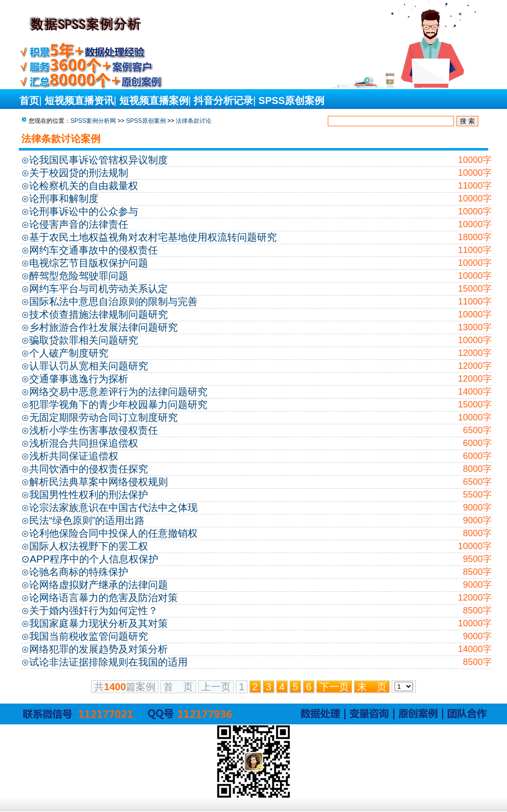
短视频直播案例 (154, 101)
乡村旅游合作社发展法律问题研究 (103, 327)
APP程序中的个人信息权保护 (94, 559)
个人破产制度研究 (69, 353)
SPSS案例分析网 (93, 121)
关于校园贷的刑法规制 (79, 173)
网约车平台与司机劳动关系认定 (99, 289)
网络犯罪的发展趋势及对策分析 (99, 649)
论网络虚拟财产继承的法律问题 (99, 585)
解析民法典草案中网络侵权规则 (99, 482)
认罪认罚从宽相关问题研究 (89, 366)
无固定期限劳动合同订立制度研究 (103, 417)
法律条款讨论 (194, 121)
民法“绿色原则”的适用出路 (87, 520)
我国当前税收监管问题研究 (89, 636)
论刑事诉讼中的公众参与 (84, 211)
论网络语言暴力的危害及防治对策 (103, 598)
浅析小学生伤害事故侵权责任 (94, 430)
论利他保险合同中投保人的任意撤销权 (113, 533)
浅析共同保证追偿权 (74, 456)
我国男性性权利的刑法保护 (89, 495)
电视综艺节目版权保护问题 (89, 263)
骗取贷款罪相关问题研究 (84, 340)
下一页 (334, 687)
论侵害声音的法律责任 (79, 224)
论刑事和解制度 (64, 199)
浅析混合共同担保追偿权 (84, 443)
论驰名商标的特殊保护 (79, 572)
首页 (29, 101)
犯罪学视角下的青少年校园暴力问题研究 (118, 405)
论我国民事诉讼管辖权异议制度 (99, 160)
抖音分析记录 (223, 101)
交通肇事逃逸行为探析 (79, 379)
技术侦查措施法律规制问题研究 (99, 314)
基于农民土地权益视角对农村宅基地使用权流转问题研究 (153, 237)
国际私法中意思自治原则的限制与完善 (113, 302)
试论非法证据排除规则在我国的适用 (108, 662)
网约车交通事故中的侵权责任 (94, 250)
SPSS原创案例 (291, 101)
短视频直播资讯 (79, 101)
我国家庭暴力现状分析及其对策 (99, 623)
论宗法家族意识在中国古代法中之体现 (113, 507)
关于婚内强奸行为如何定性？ (94, 610)
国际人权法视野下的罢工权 (89, 546)
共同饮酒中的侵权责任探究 (89, 469)
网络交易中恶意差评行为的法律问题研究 (118, 392)
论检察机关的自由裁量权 (84, 186)
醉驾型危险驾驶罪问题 (79, 276)
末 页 (372, 687)
